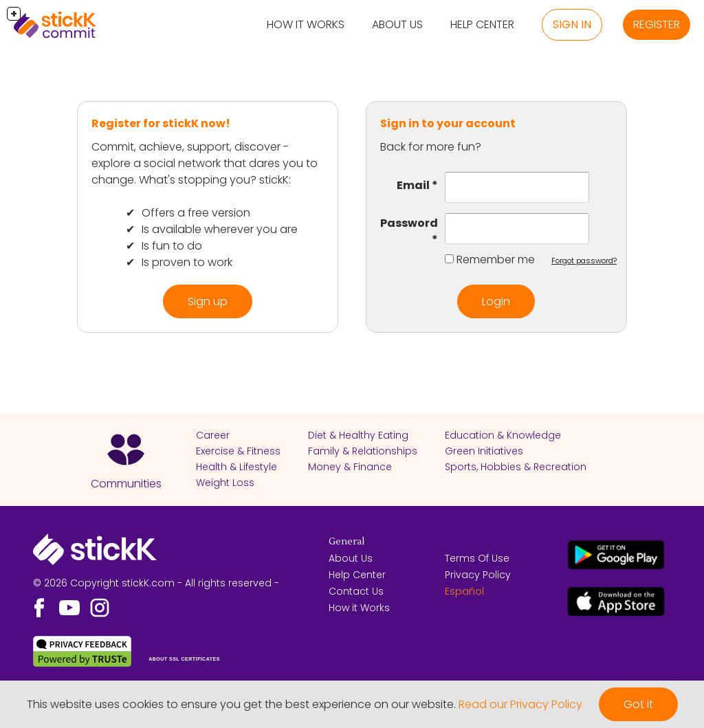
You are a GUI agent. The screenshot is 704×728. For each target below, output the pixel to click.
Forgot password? (584, 261)
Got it (638, 704)
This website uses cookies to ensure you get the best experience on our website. (241, 704)
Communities (126, 484)
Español (464, 591)
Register (657, 24)
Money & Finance (350, 467)
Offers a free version (196, 213)
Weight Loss (225, 483)
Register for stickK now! (161, 123)
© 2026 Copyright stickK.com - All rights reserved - (156, 583)
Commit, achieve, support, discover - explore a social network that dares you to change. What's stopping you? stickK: (205, 163)
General (346, 542)
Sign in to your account (448, 123)
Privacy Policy (478, 575)
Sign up (208, 301)
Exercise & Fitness (238, 451)
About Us (397, 24)
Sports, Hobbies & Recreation (516, 467)
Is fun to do (172, 246)
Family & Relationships (363, 451)
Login (496, 301)
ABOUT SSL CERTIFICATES (184, 659)
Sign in (572, 24)
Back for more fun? (431, 147)
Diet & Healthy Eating (358, 435)
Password (409, 223)
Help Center (482, 24)
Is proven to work (187, 262)
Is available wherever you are (220, 229)
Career (213, 435)
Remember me (496, 260)
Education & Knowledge (503, 435)
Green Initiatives (484, 451)
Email (413, 185)
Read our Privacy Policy (520, 704)
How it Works (306, 24)
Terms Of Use (477, 558)
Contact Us (356, 591)
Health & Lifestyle (236, 467)
